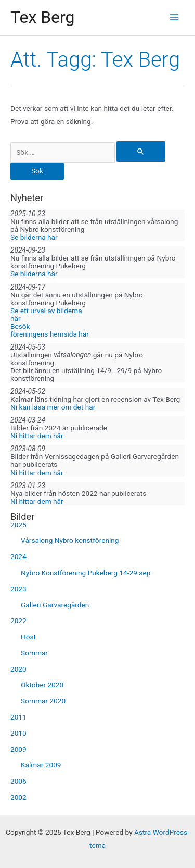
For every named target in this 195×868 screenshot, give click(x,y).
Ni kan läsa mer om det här (53, 407)
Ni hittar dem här (37, 436)
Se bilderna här (34, 237)
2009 (18, 749)
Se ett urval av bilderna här (46, 314)
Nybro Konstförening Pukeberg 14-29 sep (86, 573)
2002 (18, 797)
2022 (18, 621)
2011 (18, 717)
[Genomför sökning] (141, 151)
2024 (18, 556)
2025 (18, 525)
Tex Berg (42, 17)
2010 (18, 733)
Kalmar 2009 (41, 765)
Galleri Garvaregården (55, 605)
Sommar (34, 653)
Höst (28, 637)
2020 (18, 669)
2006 (18, 781)
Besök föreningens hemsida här (50, 330)
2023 (18, 589)
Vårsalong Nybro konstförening (70, 540)
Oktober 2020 (42, 685)
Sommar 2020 (43, 701)
